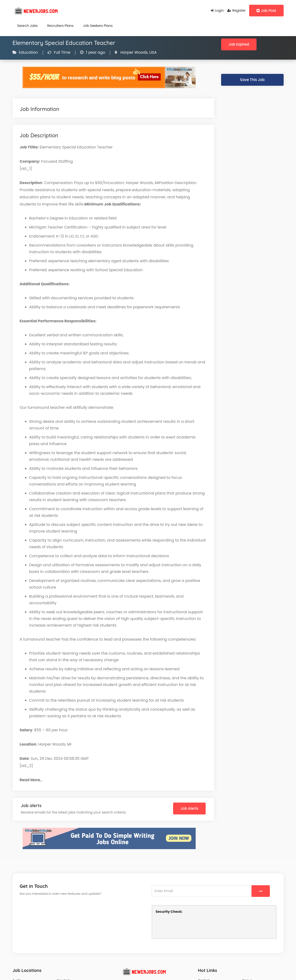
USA (153, 52)
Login (217, 10)
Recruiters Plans (60, 26)
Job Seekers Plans (98, 26)
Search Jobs (28, 26)
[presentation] (192, 926)
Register (236, 10)
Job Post (266, 11)
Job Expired (239, 44)
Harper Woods (133, 52)
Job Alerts (189, 808)
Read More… (31, 780)
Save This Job (252, 80)
